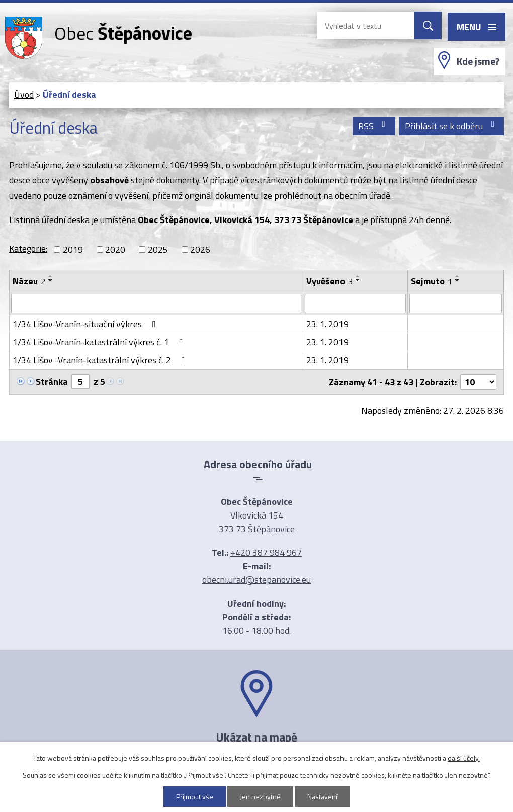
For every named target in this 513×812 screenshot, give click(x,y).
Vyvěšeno (329, 281)
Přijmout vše (195, 797)
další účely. (464, 758)
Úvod (24, 94)
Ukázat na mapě (256, 737)
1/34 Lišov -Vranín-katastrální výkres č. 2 (101, 360)
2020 (115, 249)
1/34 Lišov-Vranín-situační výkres (86, 324)
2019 (73, 249)
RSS (374, 126)
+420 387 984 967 (266, 552)
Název (29, 281)
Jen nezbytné (260, 797)
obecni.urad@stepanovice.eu (256, 580)
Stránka (52, 381)
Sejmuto (432, 281)
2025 (158, 249)
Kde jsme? (478, 61)
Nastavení (322, 797)
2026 (200, 249)
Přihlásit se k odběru (452, 126)
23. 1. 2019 (327, 324)
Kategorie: (28, 248)
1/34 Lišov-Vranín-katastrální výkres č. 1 (100, 342)
